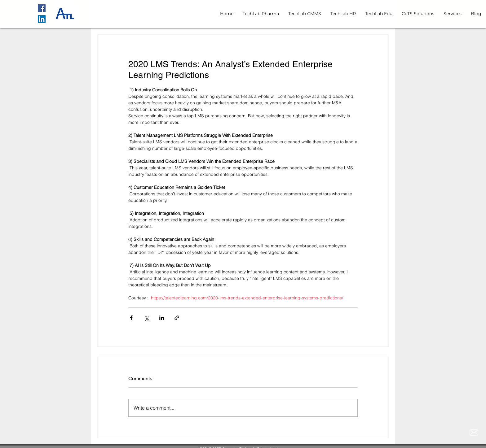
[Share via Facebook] (131, 318)
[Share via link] (177, 318)
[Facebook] (42, 8)
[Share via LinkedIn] (162, 318)
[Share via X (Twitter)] (146, 318)
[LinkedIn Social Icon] (42, 19)
